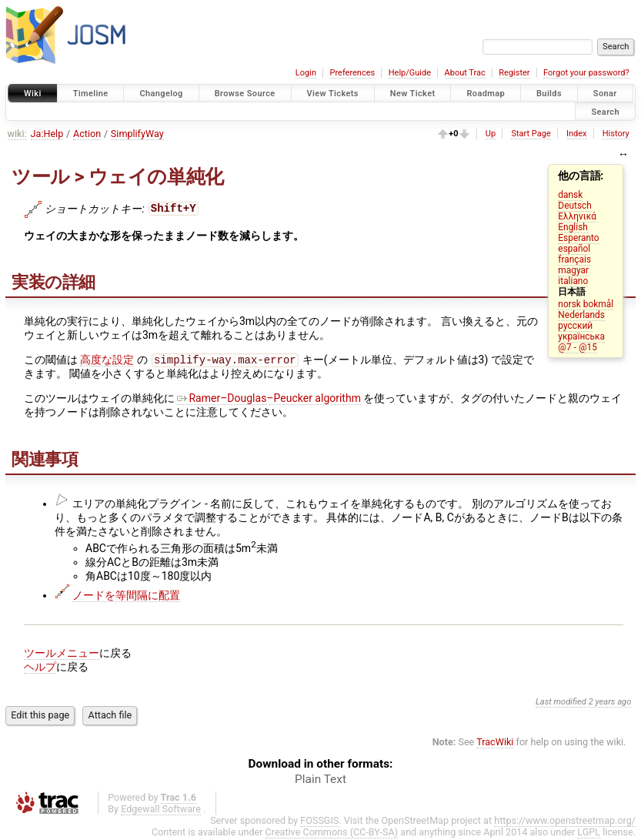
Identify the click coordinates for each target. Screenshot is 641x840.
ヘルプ (40, 668)
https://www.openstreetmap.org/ (565, 822)
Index (577, 134)
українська (581, 336)
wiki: (17, 134)
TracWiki (495, 743)
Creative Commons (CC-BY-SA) (332, 833)
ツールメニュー (62, 654)
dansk (570, 195)
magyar (573, 270)
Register (514, 73)
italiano (573, 281)
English (573, 227)
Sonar (605, 94)
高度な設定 (107, 361)
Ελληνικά (577, 216)
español (574, 249)
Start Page (531, 134)
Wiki (33, 94)
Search (605, 111)
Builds (549, 94)
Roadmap (486, 94)
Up (491, 134)
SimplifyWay (137, 134)
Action (87, 134)
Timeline (91, 94)
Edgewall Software (161, 810)
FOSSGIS (319, 822)
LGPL (589, 833)
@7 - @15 (578, 347)
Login (306, 73)
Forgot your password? (586, 73)
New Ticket (413, 94)
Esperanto (578, 238)
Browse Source (245, 94)
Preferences (352, 73)
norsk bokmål (586, 304)
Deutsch (574, 206)
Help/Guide (410, 73)
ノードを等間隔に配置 (126, 597)
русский (575, 326)
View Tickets (333, 94)
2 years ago (610, 703)
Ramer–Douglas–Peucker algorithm (269, 400)
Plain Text (320, 781)
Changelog (161, 94)
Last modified (561, 703)
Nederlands (581, 315)
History (616, 134)
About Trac (465, 73)
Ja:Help (47, 134)
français (574, 259)
